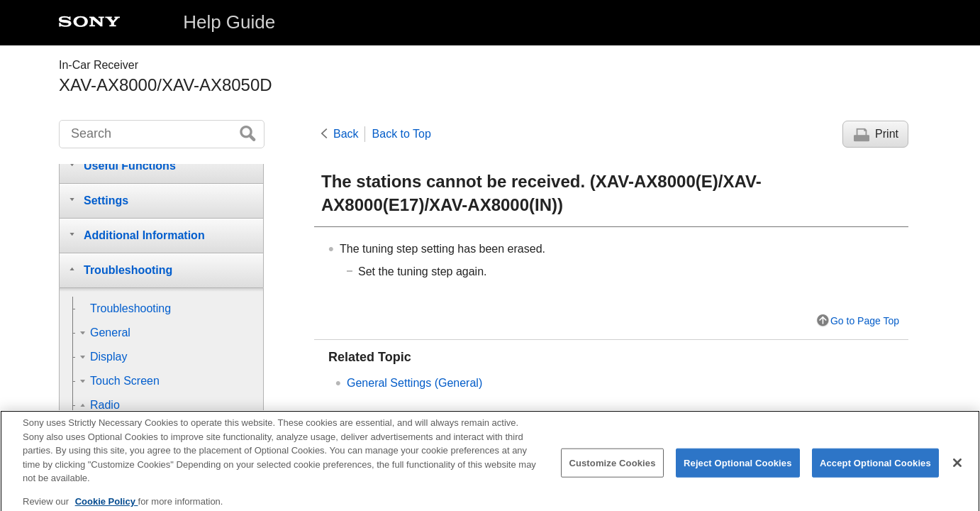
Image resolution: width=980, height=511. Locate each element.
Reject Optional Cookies (738, 470)
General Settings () (414, 383)
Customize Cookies (612, 470)
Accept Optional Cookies (875, 470)
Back (346, 134)
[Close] (957, 470)
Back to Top (402, 134)
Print (887, 134)
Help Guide (229, 22)
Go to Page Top (865, 321)
